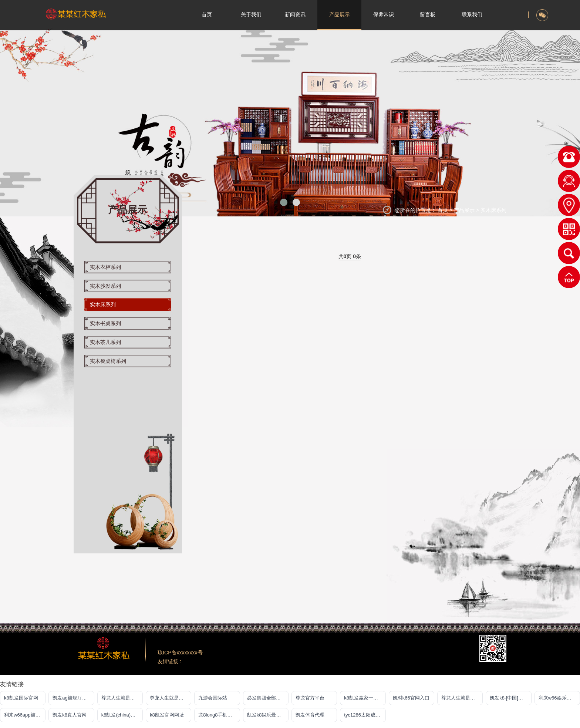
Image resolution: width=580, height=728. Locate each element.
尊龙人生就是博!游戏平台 (171, 698)
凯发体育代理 (310, 715)
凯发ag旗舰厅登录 (72, 698)
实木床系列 (493, 210)
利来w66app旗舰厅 (25, 715)
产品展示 (465, 210)
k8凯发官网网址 (167, 715)
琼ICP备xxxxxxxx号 (180, 653)
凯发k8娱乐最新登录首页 (268, 715)
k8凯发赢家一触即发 (365, 698)
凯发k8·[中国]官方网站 (510, 698)
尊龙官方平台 (310, 698)
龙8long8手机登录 (217, 715)
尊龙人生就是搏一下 (462, 698)
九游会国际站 (213, 698)
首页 (443, 210)
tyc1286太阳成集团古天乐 (365, 715)
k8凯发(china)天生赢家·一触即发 (122, 715)
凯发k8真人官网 (70, 715)
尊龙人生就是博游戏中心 (122, 698)
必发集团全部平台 (266, 698)
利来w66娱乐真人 (557, 698)
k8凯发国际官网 (21, 698)
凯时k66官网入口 (411, 698)
